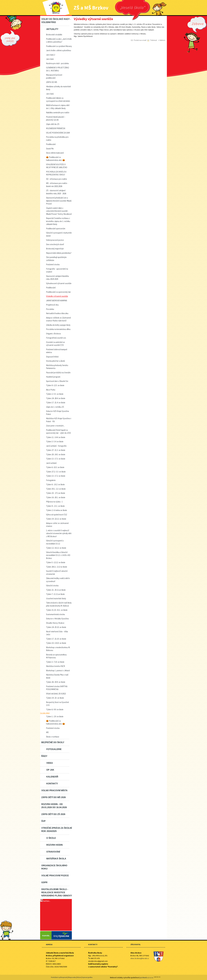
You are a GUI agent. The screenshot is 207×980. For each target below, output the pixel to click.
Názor (79, 977)
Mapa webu (72, 977)
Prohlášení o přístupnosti (59, 977)
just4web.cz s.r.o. (147, 977)
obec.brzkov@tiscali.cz (140, 958)
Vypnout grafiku (87, 977)
